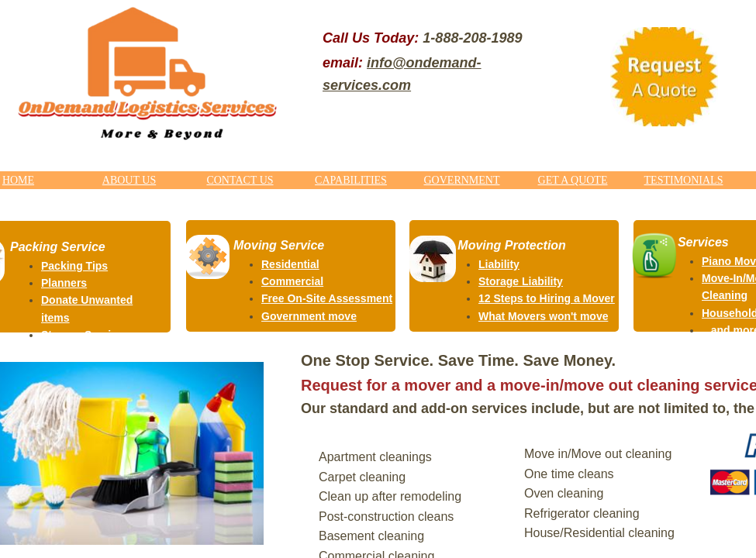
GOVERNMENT (462, 180)
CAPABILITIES (351, 180)
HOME (18, 180)
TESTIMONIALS (684, 180)
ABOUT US (129, 180)
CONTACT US (240, 180)
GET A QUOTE (573, 180)
